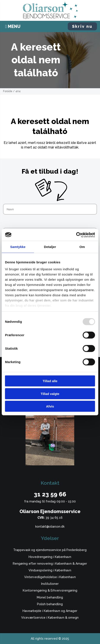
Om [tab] (82, 247)
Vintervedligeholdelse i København (50, 577)
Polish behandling (50, 604)
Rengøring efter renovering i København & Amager (50, 564)
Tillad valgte (50, 394)
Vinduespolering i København (50, 570)
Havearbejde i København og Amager (50, 611)
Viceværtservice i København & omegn (50, 618)
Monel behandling (50, 597)
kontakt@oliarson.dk (50, 527)
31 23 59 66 (50, 494)
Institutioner (50, 584)
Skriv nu (82, 26)
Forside (8, 91)
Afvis (50, 406)
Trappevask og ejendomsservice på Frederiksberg (50, 550)
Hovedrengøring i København (50, 557)
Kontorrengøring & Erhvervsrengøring (50, 590)
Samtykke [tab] (18, 247)
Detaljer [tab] (50, 247)
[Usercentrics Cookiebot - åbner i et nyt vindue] (76, 235)
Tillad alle (50, 381)
